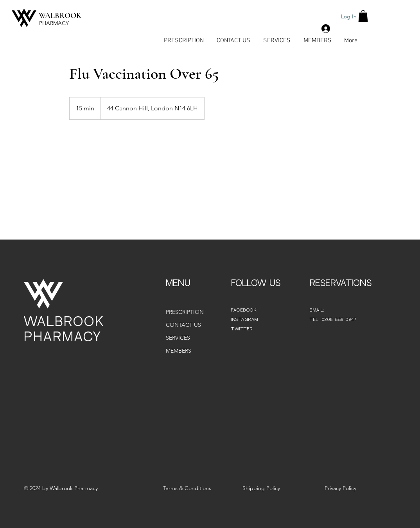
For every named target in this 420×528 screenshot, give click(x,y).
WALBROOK (60, 16)
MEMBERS (179, 351)
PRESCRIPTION (185, 312)
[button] (363, 16)
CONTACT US (183, 325)
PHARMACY (54, 23)
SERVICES (178, 338)
